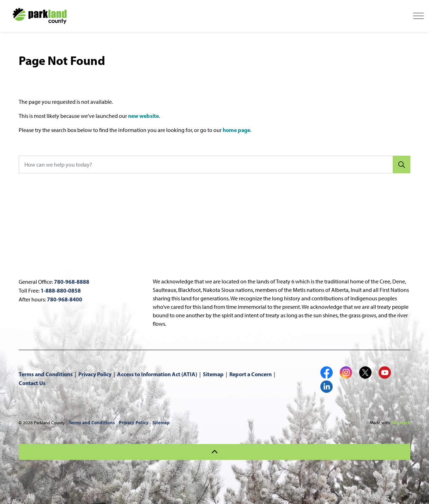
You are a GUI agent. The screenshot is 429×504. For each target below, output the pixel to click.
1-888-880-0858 (61, 290)
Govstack (401, 422)
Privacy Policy (95, 374)
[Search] (401, 164)
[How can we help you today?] (214, 164)
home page (236, 130)
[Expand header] (418, 16)
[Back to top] (214, 452)
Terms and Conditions (46, 374)
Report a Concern (250, 374)
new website (143, 116)
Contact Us (32, 383)
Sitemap (213, 374)
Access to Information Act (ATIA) (157, 374)
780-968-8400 (65, 299)
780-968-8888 (72, 282)
